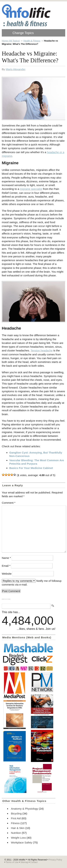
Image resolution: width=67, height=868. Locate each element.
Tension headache (42, 350)
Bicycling (16, 813)
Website (7, 574)
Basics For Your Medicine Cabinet (31, 468)
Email (6, 566)
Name (6, 558)
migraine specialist (31, 189)
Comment (9, 503)
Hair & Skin (18, 828)
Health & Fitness (32, 41)
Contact (34, 862)
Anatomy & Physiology (24, 809)
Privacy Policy (55, 860)
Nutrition (16, 833)
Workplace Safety (22, 842)
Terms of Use (12, 862)
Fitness (15, 823)
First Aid (16, 818)
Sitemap (24, 862)
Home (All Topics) (11, 41)
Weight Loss (18, 838)
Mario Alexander (15, 69)
